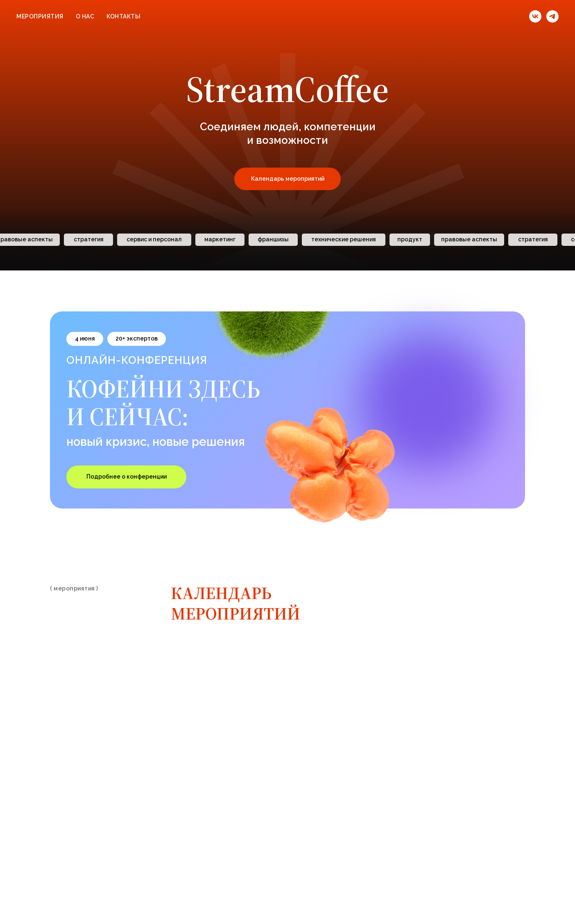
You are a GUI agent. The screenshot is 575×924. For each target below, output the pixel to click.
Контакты (123, 16)
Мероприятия (40, 16)
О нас (85, 16)
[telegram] (552, 16)
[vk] (535, 16)
